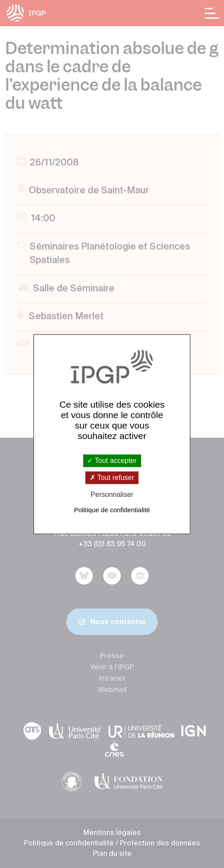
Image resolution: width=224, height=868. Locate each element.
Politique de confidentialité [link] (112, 510)
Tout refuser (112, 478)
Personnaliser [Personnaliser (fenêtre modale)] (112, 495)
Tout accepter (112, 461)
